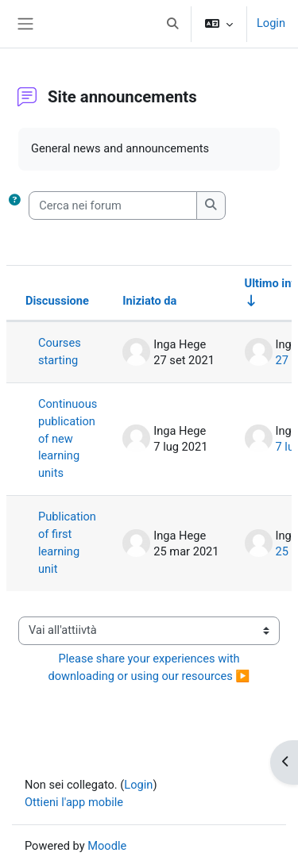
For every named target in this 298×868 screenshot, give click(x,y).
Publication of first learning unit (67, 543)
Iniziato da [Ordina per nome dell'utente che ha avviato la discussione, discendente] (149, 301)
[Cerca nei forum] (113, 205)
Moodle (107, 846)
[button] (172, 24)
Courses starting (60, 351)
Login (271, 23)
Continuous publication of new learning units (68, 439)
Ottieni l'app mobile (74, 802)
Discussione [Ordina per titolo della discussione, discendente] (57, 301)
